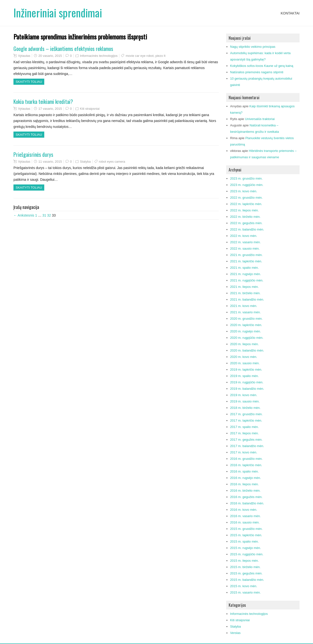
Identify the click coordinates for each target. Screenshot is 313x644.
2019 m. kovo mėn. (244, 395)
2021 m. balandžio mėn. (247, 299)
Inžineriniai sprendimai (58, 13)
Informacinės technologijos (99, 56)
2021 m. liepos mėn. (244, 287)
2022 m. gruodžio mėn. (246, 198)
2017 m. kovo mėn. (244, 452)
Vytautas (24, 56)
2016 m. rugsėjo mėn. (246, 478)
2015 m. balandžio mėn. (247, 580)
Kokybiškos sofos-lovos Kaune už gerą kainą (262, 66)
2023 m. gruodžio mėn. (246, 178)
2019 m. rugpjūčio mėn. (247, 382)
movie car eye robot (140, 56)
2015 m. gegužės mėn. (246, 573)
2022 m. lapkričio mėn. (246, 204)
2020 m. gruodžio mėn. (246, 319)
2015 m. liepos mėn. (244, 561)
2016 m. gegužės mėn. (246, 497)
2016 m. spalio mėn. (244, 471)
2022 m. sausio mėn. (245, 249)
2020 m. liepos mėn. (244, 344)
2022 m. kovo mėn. (244, 236)
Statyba (85, 162)
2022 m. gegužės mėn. (246, 223)
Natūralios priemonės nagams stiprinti (257, 72)
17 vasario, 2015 (50, 109)
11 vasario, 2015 (50, 162)
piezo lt (160, 56)
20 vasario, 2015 (50, 56)
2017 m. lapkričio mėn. (246, 420)
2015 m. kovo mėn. (244, 586)
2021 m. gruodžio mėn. (246, 255)
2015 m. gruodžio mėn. (246, 529)
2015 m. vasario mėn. (245, 592)
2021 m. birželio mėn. (245, 293)
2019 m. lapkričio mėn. (246, 370)
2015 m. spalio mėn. (244, 541)
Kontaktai (290, 13)
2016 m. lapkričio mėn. (246, 465)
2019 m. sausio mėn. (245, 401)
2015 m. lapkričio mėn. (246, 535)
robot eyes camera (112, 162)
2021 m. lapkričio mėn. (246, 261)
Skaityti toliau (29, 82)
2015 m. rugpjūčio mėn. (247, 554)
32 (49, 215)
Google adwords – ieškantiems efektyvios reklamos (63, 49)
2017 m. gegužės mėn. (246, 440)
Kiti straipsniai (90, 109)
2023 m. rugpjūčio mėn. (247, 185)
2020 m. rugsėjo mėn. (246, 331)
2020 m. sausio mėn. (245, 363)
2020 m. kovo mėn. (244, 357)
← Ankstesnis (24, 215)
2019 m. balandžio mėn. (247, 389)
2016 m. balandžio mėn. (247, 503)
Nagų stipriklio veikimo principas (253, 47)
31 (44, 215)
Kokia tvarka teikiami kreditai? (43, 101)
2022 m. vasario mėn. (245, 242)
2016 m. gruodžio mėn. (246, 459)
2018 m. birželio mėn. (245, 408)
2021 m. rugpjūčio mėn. (247, 280)
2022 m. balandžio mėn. (247, 229)
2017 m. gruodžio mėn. (246, 414)
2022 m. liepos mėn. (244, 210)
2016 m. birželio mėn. (245, 491)
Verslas (235, 633)
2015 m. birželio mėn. (245, 567)
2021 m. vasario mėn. (245, 312)
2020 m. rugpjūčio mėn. (247, 338)
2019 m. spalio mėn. (244, 376)
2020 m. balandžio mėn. (247, 350)
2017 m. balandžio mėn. (247, 446)
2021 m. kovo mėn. (244, 306)
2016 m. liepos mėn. (244, 484)
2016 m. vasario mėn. (245, 516)
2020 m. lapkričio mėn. (246, 325)
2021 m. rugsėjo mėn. (246, 274)
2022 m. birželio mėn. (245, 217)
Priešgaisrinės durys (33, 154)
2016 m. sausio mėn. (245, 522)
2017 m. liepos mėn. (244, 433)
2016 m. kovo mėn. (244, 510)
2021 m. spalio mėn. (244, 268)
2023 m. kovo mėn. (244, 191)
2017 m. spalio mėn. (244, 427)
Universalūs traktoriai (260, 119)
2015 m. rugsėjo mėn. (246, 548)
